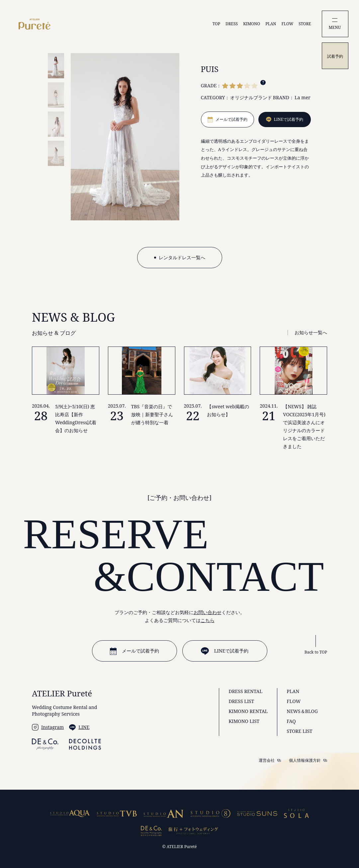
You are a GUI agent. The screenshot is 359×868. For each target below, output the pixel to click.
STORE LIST (299, 731)
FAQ (291, 721)
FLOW (288, 24)
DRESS (232, 24)
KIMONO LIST (244, 721)
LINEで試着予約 (225, 651)
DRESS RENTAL (245, 691)
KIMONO (252, 24)
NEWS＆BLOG (302, 711)
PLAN (271, 24)
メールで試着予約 (135, 651)
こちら (208, 620)
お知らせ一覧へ (311, 332)
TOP (216, 24)
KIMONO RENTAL (248, 711)
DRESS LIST (241, 701)
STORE (305, 24)
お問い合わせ (208, 612)
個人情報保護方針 (308, 760)
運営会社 (270, 760)
